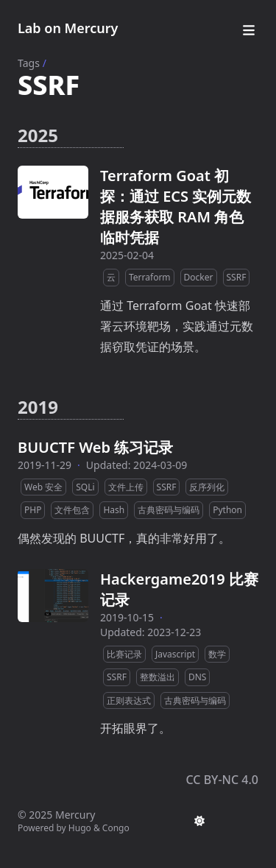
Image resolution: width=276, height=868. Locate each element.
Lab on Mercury (68, 28)
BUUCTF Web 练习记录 (95, 447)
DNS (197, 677)
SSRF (237, 277)
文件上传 (126, 487)
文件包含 (72, 510)
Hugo (80, 828)
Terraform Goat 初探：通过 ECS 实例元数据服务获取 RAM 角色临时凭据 (176, 207)
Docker (199, 277)
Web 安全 (43, 487)
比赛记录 (124, 654)
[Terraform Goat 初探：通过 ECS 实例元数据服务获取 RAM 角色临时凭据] (53, 192)
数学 (217, 654)
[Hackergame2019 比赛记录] (53, 596)
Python (227, 510)
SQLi (85, 487)
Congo (116, 828)
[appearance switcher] (199, 821)
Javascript (175, 654)
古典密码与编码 (169, 510)
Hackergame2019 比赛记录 (179, 589)
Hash (114, 510)
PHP (33, 510)
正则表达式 (129, 701)
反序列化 (207, 487)
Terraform (150, 277)
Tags (29, 63)
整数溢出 (158, 677)
